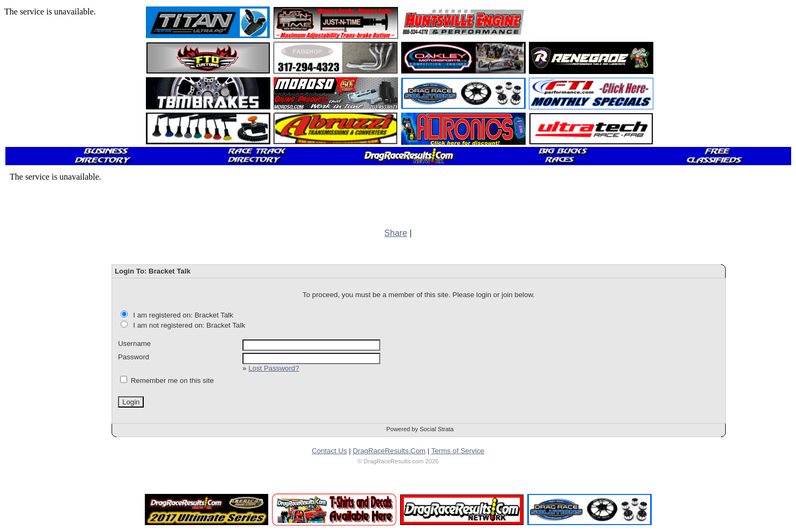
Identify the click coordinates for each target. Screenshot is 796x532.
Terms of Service (458, 451)
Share (396, 233)
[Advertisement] (592, 23)
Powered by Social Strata (420, 429)
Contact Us (329, 451)
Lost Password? (274, 368)
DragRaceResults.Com (389, 451)
